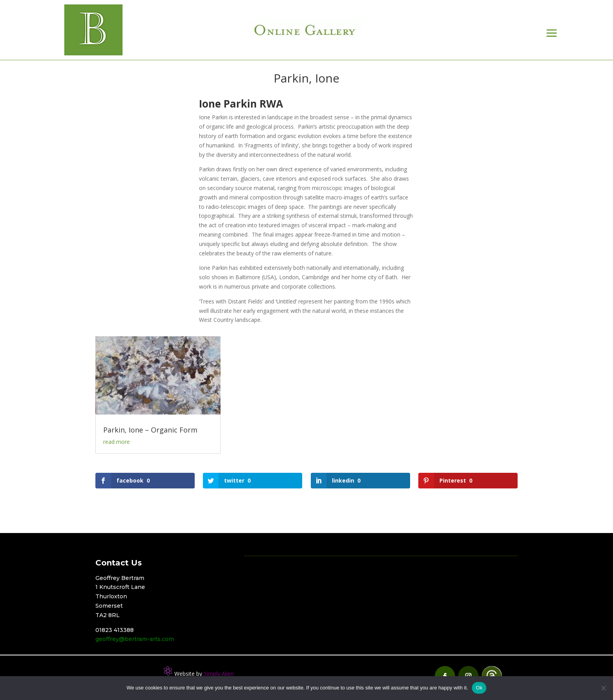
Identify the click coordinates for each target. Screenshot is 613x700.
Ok (479, 688)
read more (117, 442)
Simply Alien (219, 674)
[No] (603, 688)
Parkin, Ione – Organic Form (150, 430)
